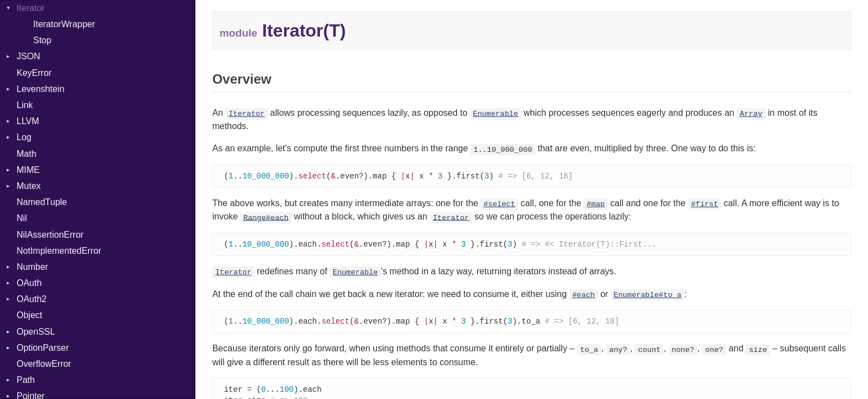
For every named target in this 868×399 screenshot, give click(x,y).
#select (500, 205)
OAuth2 (32, 299)
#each (584, 296)
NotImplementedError (59, 251)
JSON (29, 56)
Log (24, 137)
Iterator (247, 114)
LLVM (28, 121)
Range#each (266, 218)
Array (751, 114)
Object (29, 315)
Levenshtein (40, 89)
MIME (28, 170)
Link (25, 105)
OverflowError (44, 364)
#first (704, 205)
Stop (42, 40)
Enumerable (495, 114)
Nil (22, 218)
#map (596, 205)
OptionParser (43, 348)
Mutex (29, 186)
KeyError (34, 73)
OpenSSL (36, 332)
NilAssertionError (50, 235)
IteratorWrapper (64, 24)
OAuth (29, 283)
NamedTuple (42, 202)
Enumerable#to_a (648, 296)
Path (26, 380)
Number (32, 267)
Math (27, 154)
